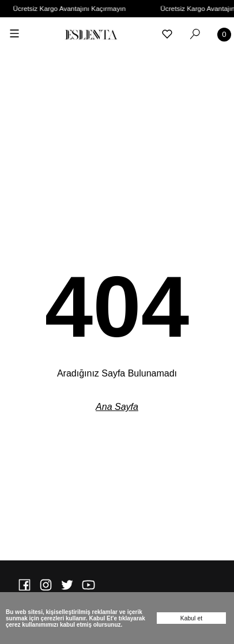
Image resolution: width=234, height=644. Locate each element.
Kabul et (191, 618)
